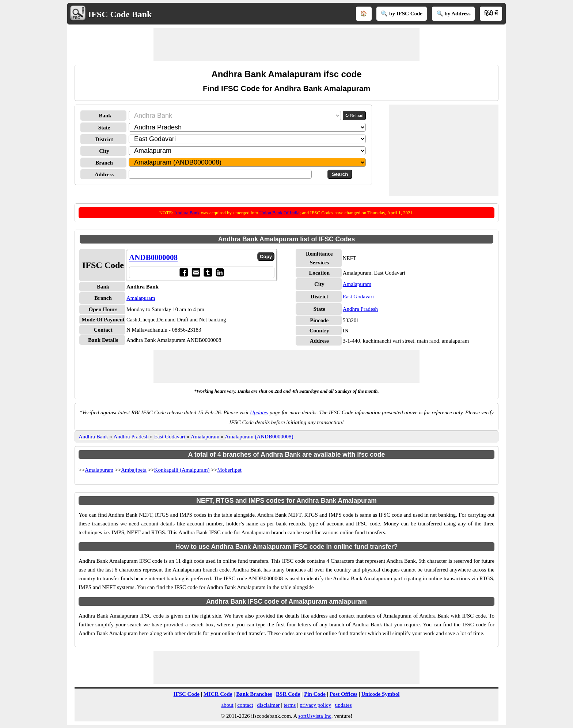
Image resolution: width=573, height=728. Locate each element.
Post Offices (344, 694)
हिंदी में (491, 14)
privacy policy (315, 705)
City (104, 151)
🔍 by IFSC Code (402, 14)
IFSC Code (187, 694)
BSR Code (288, 694)
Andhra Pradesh (360, 309)
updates (344, 705)
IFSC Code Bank (120, 14)
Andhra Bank (187, 213)
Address (104, 174)
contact (245, 705)
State (104, 128)
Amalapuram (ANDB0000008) (259, 437)
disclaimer (268, 705)
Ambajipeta (134, 470)
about (227, 705)
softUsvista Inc (315, 716)
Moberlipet (229, 470)
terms (290, 705)
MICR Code (218, 694)
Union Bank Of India (280, 213)
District (104, 139)
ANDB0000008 (153, 257)
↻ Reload (354, 115)
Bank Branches (254, 694)
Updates (259, 412)
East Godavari (358, 297)
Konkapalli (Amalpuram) (182, 470)
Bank (105, 116)
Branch (104, 163)
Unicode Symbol (381, 694)
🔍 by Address (454, 14)
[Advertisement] (286, 45)
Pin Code (315, 694)
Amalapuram (141, 298)
